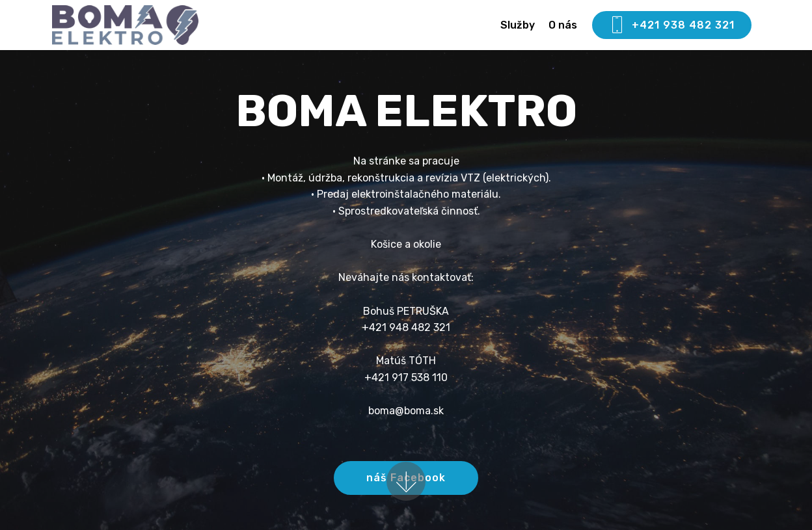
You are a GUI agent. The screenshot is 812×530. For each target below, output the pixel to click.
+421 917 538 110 (406, 378)
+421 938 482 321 (672, 25)
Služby (518, 25)
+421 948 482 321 (406, 327)
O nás (563, 25)
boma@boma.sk (406, 411)
